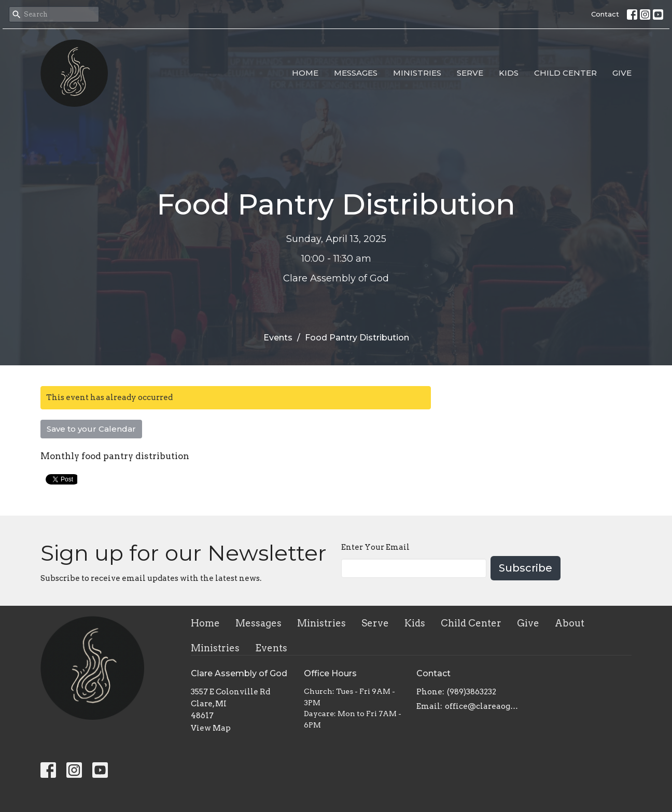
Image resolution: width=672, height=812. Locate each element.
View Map (211, 728)
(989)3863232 (472, 692)
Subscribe (526, 568)
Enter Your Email (375, 547)
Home (305, 73)
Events (278, 338)
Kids (509, 73)
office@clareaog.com (482, 706)
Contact (605, 14)
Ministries (417, 73)
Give (622, 73)
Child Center (565, 73)
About (570, 623)
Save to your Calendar (91, 429)
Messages (356, 73)
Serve (470, 73)
